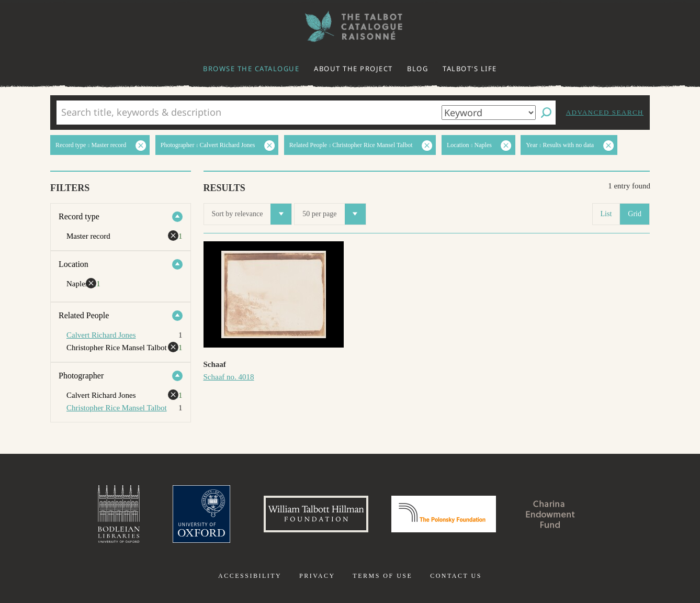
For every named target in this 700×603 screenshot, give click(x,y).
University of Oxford (201, 514)
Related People (84, 315)
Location (74, 264)
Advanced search (605, 112)
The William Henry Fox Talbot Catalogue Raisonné (350, 26)
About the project (353, 69)
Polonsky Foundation (444, 514)
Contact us (456, 576)
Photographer (81, 376)
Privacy (317, 576)
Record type (79, 216)
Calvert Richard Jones (101, 335)
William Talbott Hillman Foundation (316, 514)
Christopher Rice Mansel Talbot (117, 408)
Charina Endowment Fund (550, 514)
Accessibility (250, 576)
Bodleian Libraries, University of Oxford (119, 514)
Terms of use (382, 576)
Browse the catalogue (251, 69)
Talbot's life (470, 69)
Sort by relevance (252, 214)
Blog (417, 69)
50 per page (334, 214)
